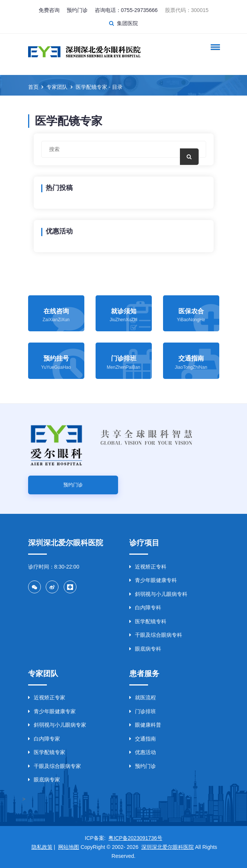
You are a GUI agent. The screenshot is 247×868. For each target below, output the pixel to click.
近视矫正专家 (47, 697)
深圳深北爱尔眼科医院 (168, 847)
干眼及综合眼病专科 (156, 635)
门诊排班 (143, 711)
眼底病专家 (44, 780)
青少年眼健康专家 (52, 711)
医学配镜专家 (47, 752)
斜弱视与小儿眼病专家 (57, 725)
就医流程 (143, 697)
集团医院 (127, 23)
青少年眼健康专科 (153, 580)
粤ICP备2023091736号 (135, 838)
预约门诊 (77, 10)
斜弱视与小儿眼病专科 (158, 594)
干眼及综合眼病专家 (55, 766)
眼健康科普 (145, 725)
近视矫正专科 (148, 567)
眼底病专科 (145, 649)
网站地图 (69, 847)
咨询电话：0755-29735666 (126, 10)
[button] (214, 47)
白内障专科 (145, 608)
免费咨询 (49, 10)
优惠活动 (143, 752)
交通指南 (143, 739)
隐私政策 (42, 847)
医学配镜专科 (148, 621)
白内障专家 (44, 739)
